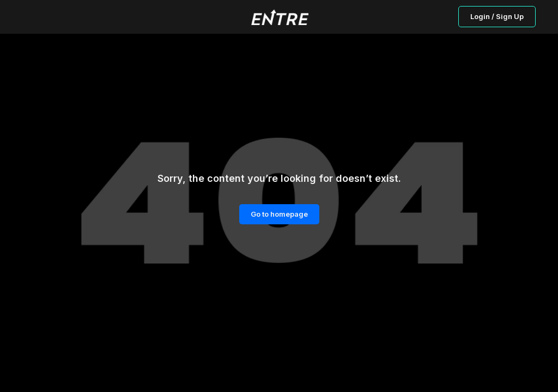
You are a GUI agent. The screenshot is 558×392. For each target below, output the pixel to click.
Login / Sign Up (497, 16)
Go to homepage (279, 214)
